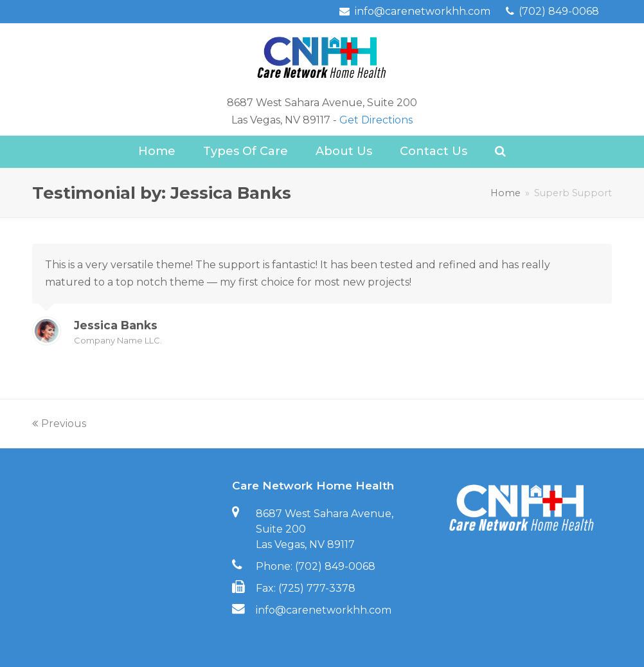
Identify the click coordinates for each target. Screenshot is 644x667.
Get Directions (376, 120)
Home (505, 193)
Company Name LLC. (118, 340)
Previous (59, 424)
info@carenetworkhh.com (324, 610)
